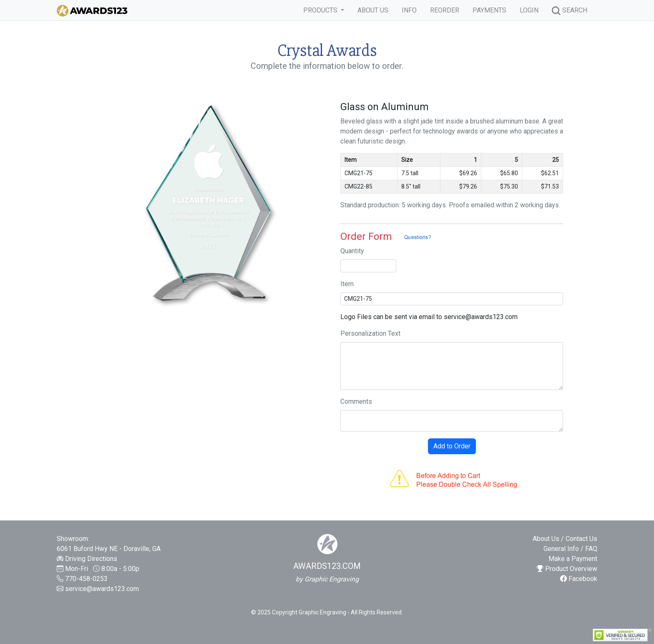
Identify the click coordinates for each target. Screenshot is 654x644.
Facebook (579, 579)
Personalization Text (370, 333)
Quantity (352, 251)
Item (347, 284)
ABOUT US (373, 10)
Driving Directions (91, 559)
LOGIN (529, 10)
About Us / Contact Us (565, 539)
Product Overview (567, 569)
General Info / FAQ (570, 549)
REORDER (445, 10)
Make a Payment (573, 559)
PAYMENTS (489, 10)
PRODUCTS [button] (321, 10)
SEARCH (570, 11)
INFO (409, 10)
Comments (356, 401)
